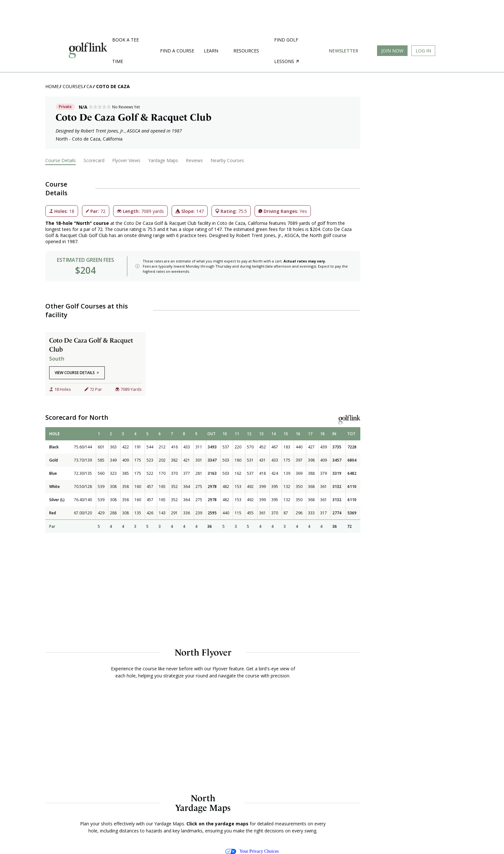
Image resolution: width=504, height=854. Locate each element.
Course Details (61, 160)
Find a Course (177, 51)
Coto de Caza (113, 86)
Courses (73, 86)
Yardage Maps (163, 160)
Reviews (194, 160)
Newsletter (344, 51)
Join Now (392, 51)
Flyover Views (126, 160)
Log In (423, 51)
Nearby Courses (227, 160)
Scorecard (94, 160)
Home (52, 86)
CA (89, 86)
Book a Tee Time (126, 51)
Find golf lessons (287, 51)
